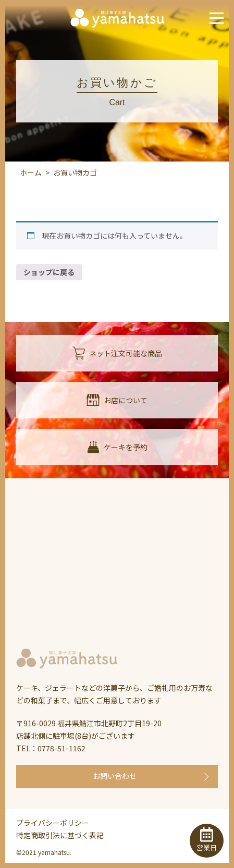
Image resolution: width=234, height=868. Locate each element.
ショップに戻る (49, 272)
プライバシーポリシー (53, 823)
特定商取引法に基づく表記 (60, 835)
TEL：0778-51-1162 (51, 748)
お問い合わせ (115, 776)
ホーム (31, 172)
